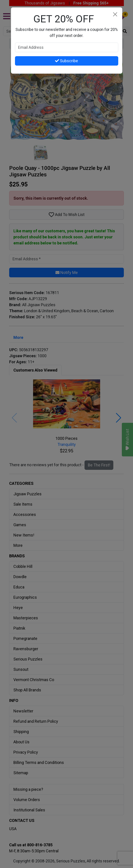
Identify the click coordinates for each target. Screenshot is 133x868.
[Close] (115, 14)
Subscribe (66, 61)
